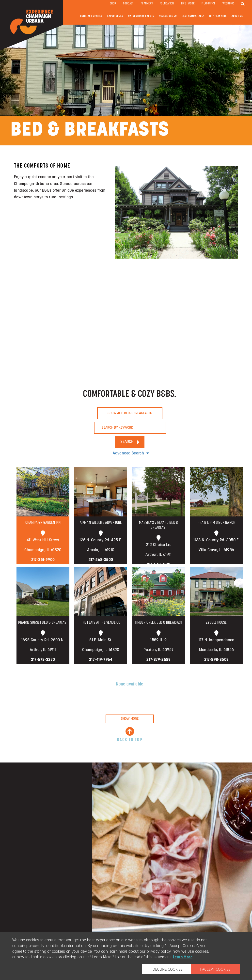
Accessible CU (168, 16)
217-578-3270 (43, 660)
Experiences (115, 16)
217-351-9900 (43, 560)
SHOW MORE (130, 719)
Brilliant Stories (91, 16)
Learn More (183, 957)
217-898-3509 (217, 660)
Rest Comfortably (193, 16)
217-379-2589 (159, 660)
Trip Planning (218, 16)
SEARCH (130, 442)
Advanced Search (131, 453)
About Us (237, 16)
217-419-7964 (101, 660)
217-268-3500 (101, 560)
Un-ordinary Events (141, 16)
